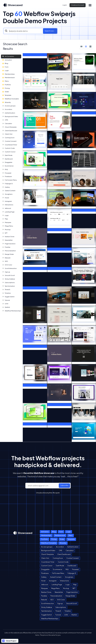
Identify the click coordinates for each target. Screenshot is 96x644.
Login (6, 70)
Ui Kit (5, 304)
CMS (5, 120)
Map (5, 219)
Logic (6, 215)
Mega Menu (8, 226)
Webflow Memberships (12, 311)
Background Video (10, 116)
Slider (6, 92)
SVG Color (7, 265)
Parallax (6, 247)
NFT (5, 233)
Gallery (6, 187)
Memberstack (9, 77)
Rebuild (6, 258)
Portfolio (7, 85)
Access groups (9, 106)
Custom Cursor (9, 152)
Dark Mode (7, 155)
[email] (48, 486)
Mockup (6, 230)
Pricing (6, 88)
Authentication (9, 113)
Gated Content (9, 191)
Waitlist (6, 307)
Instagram (7, 201)
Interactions (8, 205)
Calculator (7, 123)
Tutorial (6, 300)
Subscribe (64, 485)
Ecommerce (8, 166)
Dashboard (7, 159)
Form (5, 67)
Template (7, 95)
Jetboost (7, 208)
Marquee (7, 222)
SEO (5, 261)
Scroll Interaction (9, 268)
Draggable (7, 162)
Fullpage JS (8, 184)
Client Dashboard (10, 131)
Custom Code (9, 148)
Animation (7, 60)
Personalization (9, 251)
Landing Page (8, 212)
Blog (5, 63)
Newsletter (7, 240)
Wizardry (7, 102)
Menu (6, 81)
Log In (65, 5)
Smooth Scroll (9, 275)
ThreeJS (6, 289)
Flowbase (7, 176)
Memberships (9, 74)
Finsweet (7, 173)
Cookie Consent (9, 141)
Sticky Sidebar (9, 279)
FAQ (5, 169)
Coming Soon (8, 138)
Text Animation (9, 286)
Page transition (9, 244)
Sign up (6, 272)
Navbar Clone (8, 237)
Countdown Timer (10, 145)
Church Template (9, 127)
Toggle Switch (8, 297)
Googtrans (7, 194)
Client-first (7, 134)
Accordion (7, 109)
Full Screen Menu (10, 180)
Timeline (6, 293)
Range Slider (8, 254)
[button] (90, 5)
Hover (6, 198)
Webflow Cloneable (11, 99)
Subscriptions (9, 282)
